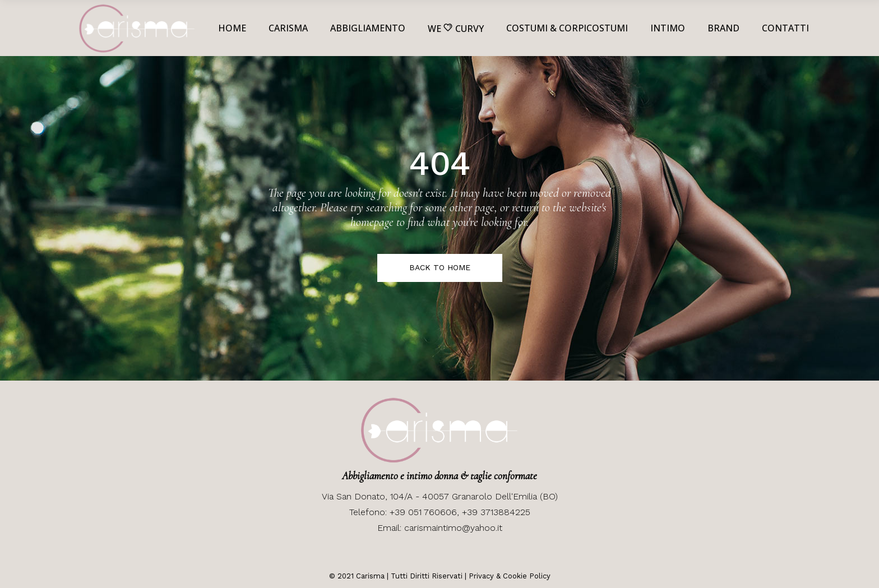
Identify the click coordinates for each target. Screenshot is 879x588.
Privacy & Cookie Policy (510, 576)
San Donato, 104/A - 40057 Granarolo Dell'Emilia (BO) (446, 496)
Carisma (369, 576)
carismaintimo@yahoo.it (453, 528)
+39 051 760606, (426, 512)
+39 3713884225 (496, 512)
